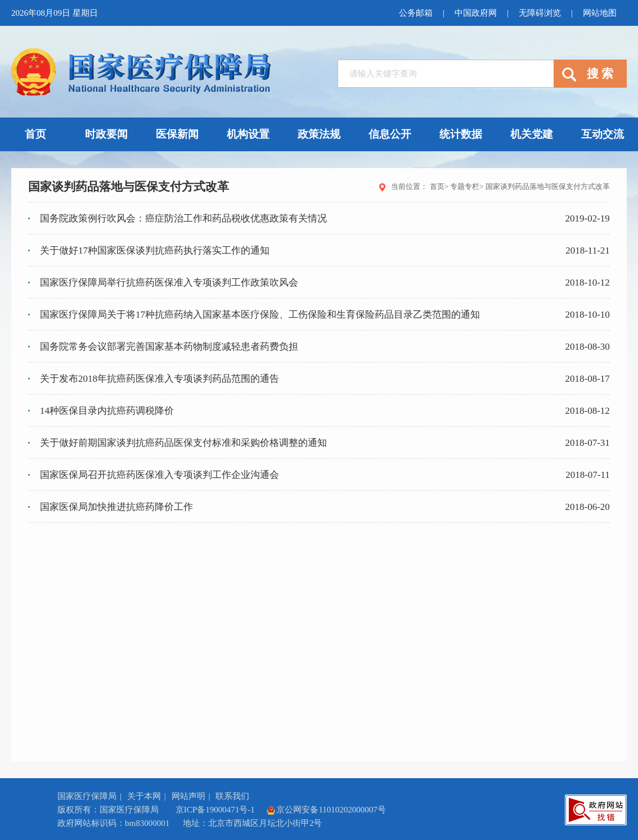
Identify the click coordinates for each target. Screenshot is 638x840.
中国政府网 (476, 13)
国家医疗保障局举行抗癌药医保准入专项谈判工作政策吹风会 (169, 283)
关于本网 (144, 796)
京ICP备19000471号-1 (215, 810)
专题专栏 (465, 186)
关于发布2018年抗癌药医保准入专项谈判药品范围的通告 (159, 379)
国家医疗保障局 (87, 796)
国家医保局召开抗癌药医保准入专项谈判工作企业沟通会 (159, 475)
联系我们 (232, 796)
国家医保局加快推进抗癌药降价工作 (116, 507)
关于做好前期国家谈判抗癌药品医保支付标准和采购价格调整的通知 (183, 443)
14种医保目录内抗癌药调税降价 (107, 411)
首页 (437, 186)
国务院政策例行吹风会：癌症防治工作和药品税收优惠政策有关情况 (183, 218)
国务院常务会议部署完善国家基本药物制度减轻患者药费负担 (169, 347)
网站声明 (188, 796)
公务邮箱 (416, 13)
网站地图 (600, 13)
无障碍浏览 (540, 13)
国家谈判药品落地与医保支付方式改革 (548, 186)
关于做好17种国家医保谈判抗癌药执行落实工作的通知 (155, 250)
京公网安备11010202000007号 (326, 810)
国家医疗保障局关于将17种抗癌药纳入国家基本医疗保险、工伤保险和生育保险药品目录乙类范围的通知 (260, 315)
